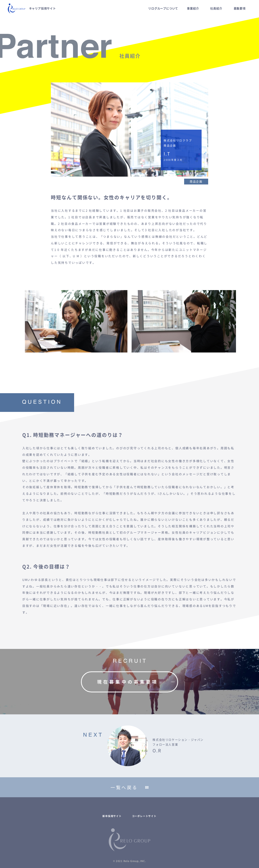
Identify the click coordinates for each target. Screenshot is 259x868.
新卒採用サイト (112, 816)
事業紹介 (193, 8)
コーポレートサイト (144, 816)
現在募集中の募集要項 (128, 682)
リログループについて (163, 8)
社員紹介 (216, 8)
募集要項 (240, 8)
